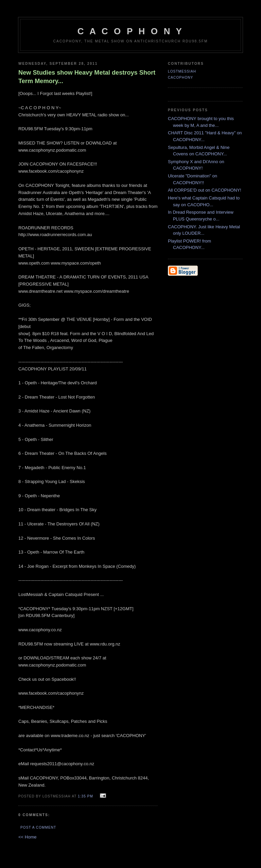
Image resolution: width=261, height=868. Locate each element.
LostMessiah (182, 71)
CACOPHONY (180, 78)
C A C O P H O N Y (130, 31)
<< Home (27, 837)
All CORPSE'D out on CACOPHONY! (205, 190)
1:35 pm (85, 796)
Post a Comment (38, 827)
